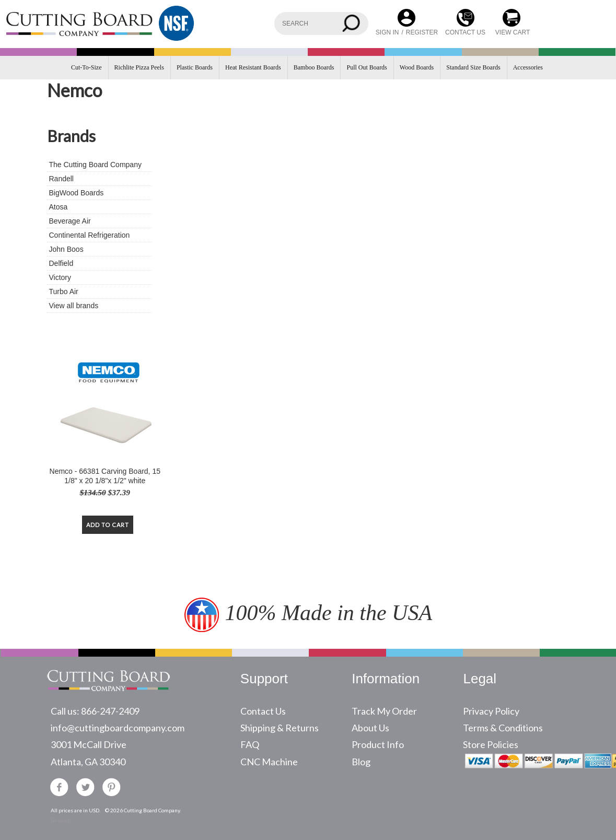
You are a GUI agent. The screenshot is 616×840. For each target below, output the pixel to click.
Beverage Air (70, 221)
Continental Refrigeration (90, 235)
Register (422, 32)
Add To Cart (108, 525)
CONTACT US (465, 32)
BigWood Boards (77, 193)
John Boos (66, 249)
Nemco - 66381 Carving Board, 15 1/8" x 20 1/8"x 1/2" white (105, 476)
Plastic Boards (195, 67)
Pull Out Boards (367, 67)
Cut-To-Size (86, 67)
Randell (61, 179)
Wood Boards (417, 67)
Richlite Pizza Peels (139, 67)
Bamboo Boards (314, 67)
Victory (60, 277)
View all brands (74, 306)
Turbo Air (64, 291)
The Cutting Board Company (95, 165)
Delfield (61, 263)
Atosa (59, 207)
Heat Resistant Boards (253, 67)
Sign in (387, 32)
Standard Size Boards (473, 67)
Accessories (528, 67)
